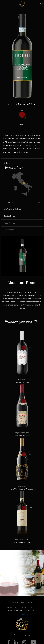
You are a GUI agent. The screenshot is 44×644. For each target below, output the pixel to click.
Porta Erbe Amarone (22, 436)
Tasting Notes (9, 216)
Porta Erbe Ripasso (22, 382)
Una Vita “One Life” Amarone (22, 489)
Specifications (10, 202)
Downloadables (10, 230)
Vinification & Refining (13, 209)
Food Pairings (9, 223)
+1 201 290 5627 (22, 615)
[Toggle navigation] (2, 3)
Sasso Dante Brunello (22, 542)
